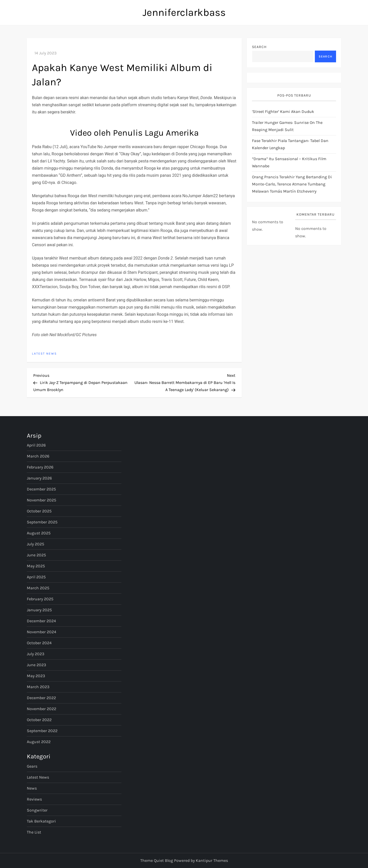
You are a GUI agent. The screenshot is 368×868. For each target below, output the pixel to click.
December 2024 (41, 621)
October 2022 (39, 720)
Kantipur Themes (212, 860)
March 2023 (38, 687)
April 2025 (36, 577)
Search (259, 47)
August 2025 (39, 533)
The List (34, 832)
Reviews (34, 799)
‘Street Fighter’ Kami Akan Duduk (283, 112)
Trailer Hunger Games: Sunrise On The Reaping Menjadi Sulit (287, 126)
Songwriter (37, 810)
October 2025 (39, 511)
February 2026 (40, 467)
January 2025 (39, 610)
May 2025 (36, 566)
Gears (32, 766)
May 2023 (36, 676)
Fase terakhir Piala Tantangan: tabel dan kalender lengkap (290, 144)
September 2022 (42, 731)
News (32, 788)
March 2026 (38, 456)
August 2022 (39, 742)
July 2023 (36, 654)
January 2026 (39, 478)
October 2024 (39, 643)
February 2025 (40, 599)
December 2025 (41, 489)
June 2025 (36, 555)
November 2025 (42, 500)
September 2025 (42, 522)
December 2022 (41, 698)
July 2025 (36, 544)
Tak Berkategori (41, 821)
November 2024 (42, 632)
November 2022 (42, 709)
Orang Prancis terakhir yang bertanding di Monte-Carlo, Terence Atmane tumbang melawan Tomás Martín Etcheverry (292, 184)
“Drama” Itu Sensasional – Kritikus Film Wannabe (289, 162)
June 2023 (36, 665)
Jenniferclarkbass (184, 12)
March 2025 (38, 588)
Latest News (44, 354)
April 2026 (36, 445)
